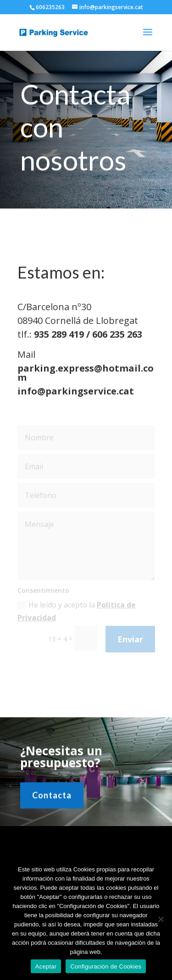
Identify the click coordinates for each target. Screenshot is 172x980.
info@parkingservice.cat (75, 391)
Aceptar (46, 966)
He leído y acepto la (77, 611)
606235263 (50, 7)
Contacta (52, 798)
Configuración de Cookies (106, 966)
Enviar (130, 639)
